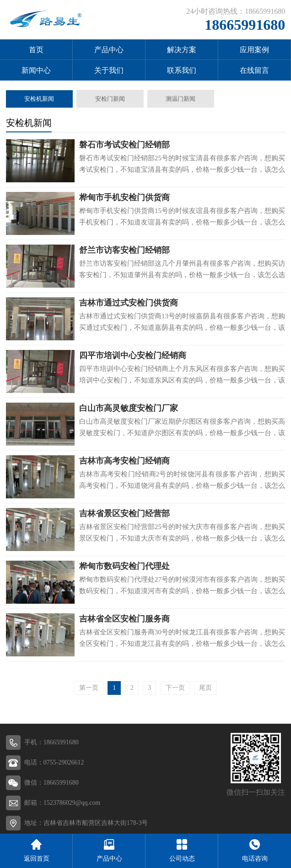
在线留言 (254, 70)
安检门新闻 (110, 99)
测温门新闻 (181, 99)
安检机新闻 (39, 99)
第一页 (89, 688)
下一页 (175, 688)
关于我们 (109, 70)
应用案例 (254, 50)
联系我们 (182, 70)
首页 (36, 50)
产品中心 (109, 50)
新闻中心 (36, 70)
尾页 (205, 688)
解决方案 (182, 50)
